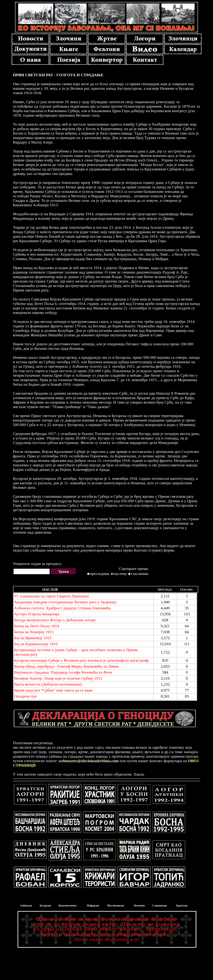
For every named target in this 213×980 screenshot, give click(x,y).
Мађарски (93, 906)
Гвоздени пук (25, 696)
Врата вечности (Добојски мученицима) (48, 684)
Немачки (139, 906)
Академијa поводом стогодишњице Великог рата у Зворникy (65, 602)
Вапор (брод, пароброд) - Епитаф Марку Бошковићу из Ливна (67, 666)
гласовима (140, 574)
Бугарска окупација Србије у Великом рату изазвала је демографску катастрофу (82, 660)
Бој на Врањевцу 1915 (33, 638)
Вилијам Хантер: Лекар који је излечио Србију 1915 (58, 678)
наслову (120, 574)
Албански (26, 906)
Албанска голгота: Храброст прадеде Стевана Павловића (62, 608)
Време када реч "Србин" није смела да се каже (53, 690)
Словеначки (159, 906)
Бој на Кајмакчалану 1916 (36, 644)
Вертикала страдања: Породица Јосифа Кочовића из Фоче (63, 672)
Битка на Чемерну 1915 (34, 632)
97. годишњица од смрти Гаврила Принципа (52, 596)
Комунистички (67, 906)
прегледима (100, 574)
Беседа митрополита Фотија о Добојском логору (55, 620)
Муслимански (116, 906)
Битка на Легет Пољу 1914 (37, 626)
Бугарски (45, 906)
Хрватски (182, 906)
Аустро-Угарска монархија (37, 614)
